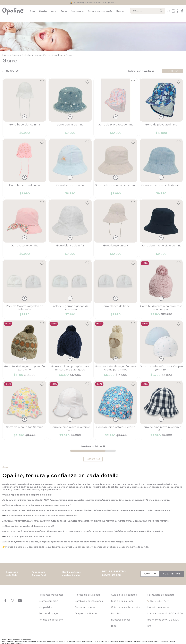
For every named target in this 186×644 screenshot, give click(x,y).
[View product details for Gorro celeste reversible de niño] (116, 165)
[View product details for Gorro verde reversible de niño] (161, 165)
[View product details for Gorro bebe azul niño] (70, 165)
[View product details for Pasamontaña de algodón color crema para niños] (116, 347)
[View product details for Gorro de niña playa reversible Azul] (161, 407)
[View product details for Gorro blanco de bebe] (116, 286)
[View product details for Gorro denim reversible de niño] (161, 226)
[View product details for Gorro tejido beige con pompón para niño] (25, 347)
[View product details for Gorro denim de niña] (70, 105)
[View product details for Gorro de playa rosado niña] (116, 105)
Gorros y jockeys (53, 52)
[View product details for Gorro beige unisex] (116, 226)
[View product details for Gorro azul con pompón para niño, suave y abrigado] (70, 347)
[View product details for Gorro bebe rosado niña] (25, 165)
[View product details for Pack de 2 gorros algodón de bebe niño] (70, 286)
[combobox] (148, 11)
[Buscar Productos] (161, 11)
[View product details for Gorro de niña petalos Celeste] (116, 407)
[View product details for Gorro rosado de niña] (25, 226)
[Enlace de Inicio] (6, 52)
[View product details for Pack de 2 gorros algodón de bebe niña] (25, 286)
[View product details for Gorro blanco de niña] (70, 226)
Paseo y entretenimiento (26, 52)
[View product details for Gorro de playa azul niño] (161, 105)
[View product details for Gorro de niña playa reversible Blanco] (70, 407)
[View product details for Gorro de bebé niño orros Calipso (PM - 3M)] (161, 347)
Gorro (69, 52)
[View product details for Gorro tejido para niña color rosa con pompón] (161, 286)
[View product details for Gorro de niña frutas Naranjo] (25, 407)
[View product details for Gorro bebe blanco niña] (25, 105)
